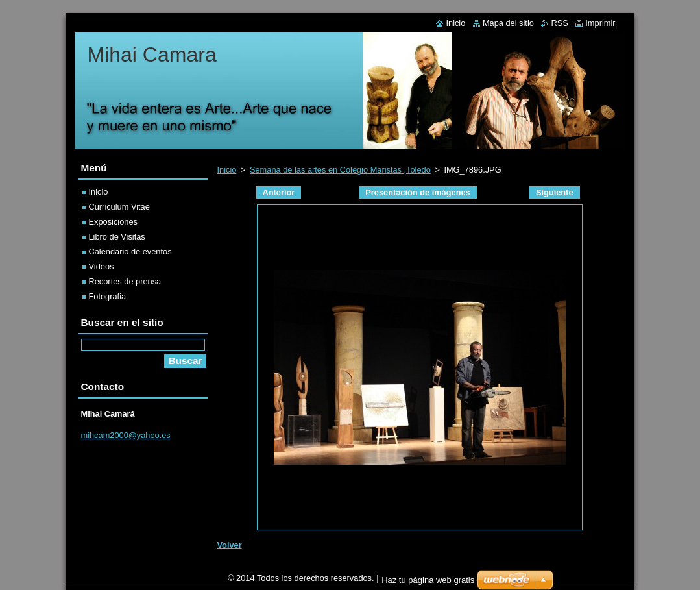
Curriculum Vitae (119, 207)
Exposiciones (113, 222)
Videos (102, 266)
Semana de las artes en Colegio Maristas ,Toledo (340, 170)
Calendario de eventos (130, 252)
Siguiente (555, 192)
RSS (559, 23)
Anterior (279, 192)
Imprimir (600, 23)
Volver (230, 545)
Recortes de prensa (125, 281)
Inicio (227, 170)
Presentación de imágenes (417, 192)
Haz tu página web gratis (428, 583)
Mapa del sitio (508, 23)
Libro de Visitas (117, 237)
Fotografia (108, 296)
